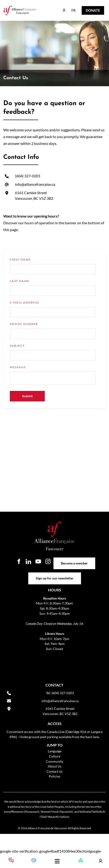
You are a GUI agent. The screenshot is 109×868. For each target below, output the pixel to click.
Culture (55, 756)
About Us (55, 766)
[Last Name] (53, 291)
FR (70, 8)
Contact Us (54, 771)
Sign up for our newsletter (54, 575)
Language (55, 751)
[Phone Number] (53, 334)
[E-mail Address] (53, 312)
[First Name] (53, 269)
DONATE (89, 9)
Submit (27, 396)
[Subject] (53, 355)
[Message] (53, 378)
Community (55, 761)
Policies (54, 776)
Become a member (74, 560)
